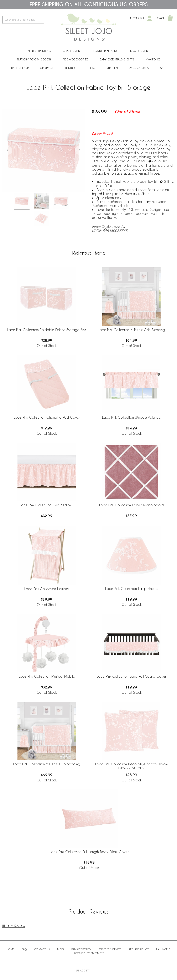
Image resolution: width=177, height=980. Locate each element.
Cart (161, 18)
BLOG (61, 949)
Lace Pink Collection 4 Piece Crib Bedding (131, 330)
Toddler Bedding (106, 51)
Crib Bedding (72, 51)
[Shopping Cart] (170, 18)
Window (71, 68)
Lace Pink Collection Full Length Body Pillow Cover (89, 852)
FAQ (24, 949)
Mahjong (153, 59)
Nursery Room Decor (34, 59)
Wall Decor (20, 68)
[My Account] (150, 18)
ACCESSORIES (139, 68)
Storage (47, 68)
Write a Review (13, 926)
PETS (92, 68)
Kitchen (112, 68)
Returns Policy (139, 949)
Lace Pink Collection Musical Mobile (47, 676)
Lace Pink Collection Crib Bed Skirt (47, 505)
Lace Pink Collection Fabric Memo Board (131, 505)
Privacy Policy (81, 949)
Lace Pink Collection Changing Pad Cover (47, 417)
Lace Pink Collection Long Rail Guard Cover (131, 676)
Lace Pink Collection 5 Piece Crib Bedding (47, 764)
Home (11, 949)
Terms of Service (110, 949)
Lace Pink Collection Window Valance (131, 417)
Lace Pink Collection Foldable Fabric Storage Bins (47, 330)
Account (137, 18)
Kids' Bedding (140, 51)
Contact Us (42, 949)
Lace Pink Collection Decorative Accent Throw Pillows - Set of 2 (131, 766)
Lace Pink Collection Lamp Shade (131, 589)
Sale (163, 68)
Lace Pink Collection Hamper (47, 589)
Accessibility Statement (89, 953)
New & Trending (39, 51)
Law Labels (163, 949)
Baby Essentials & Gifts (117, 59)
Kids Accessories (75, 59)
